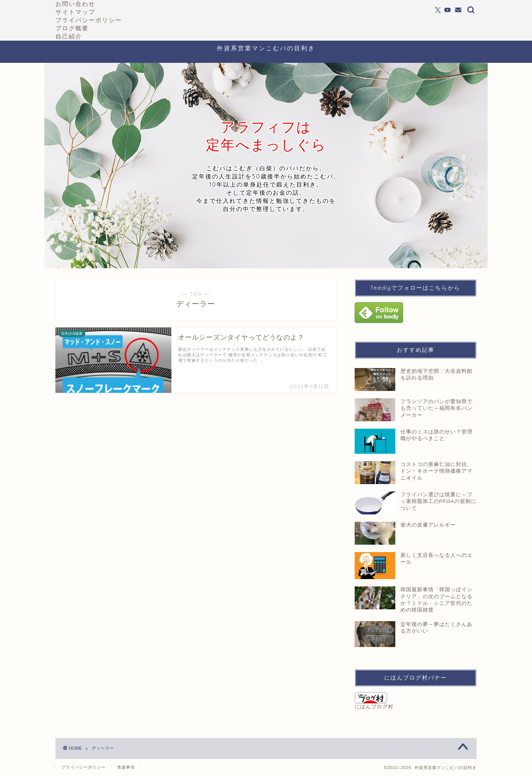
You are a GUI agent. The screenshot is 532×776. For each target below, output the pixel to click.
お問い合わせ (75, 4)
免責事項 (126, 767)
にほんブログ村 (374, 701)
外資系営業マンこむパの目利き (266, 48)
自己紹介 (69, 36)
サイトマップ (75, 12)
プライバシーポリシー (89, 20)
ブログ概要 (72, 28)
